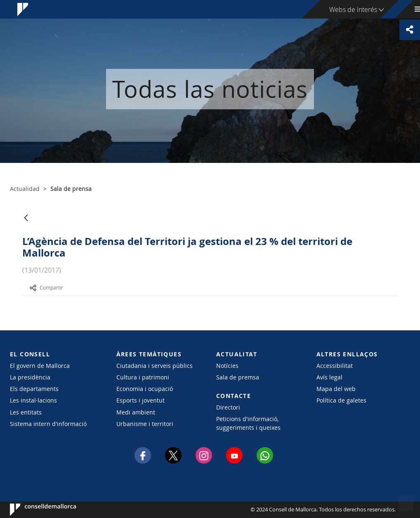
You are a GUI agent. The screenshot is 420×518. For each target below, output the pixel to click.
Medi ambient (136, 412)
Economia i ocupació (145, 389)
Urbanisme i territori (145, 424)
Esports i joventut (140, 400)
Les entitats (26, 412)
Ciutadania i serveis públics (155, 366)
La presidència (30, 377)
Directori (228, 407)
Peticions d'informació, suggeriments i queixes (248, 423)
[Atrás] (26, 218)
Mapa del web (336, 389)
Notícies (227, 366)
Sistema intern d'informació (48, 424)
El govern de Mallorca (40, 366)
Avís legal (329, 377)
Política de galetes (341, 400)
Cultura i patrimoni (143, 377)
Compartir (46, 287)
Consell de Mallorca (35, 510)
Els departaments (34, 389)
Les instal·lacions (33, 400)
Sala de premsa (238, 377)
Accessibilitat (335, 366)
